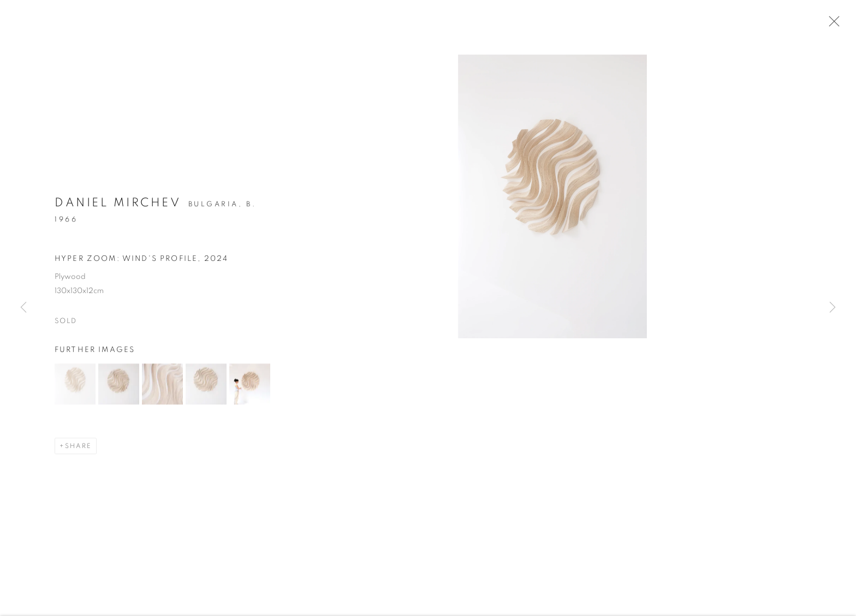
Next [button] (833, 308)
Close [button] (831, 25)
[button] (75, 385)
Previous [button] (23, 308)
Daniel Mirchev (118, 204)
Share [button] (78, 447)
